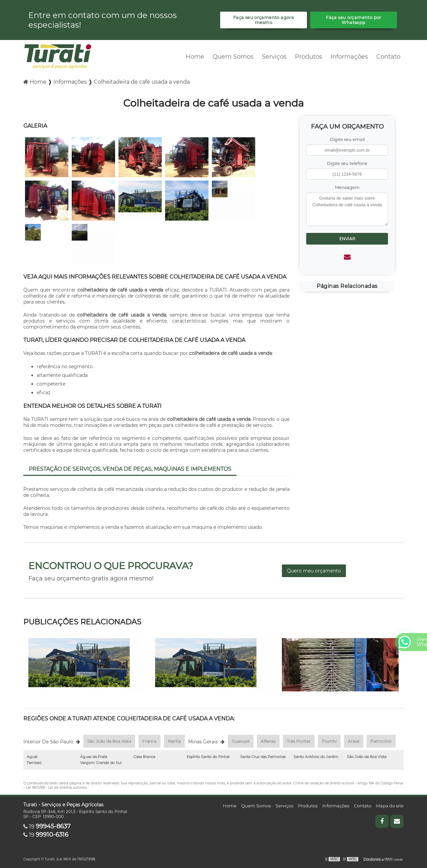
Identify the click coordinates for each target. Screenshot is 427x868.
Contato (388, 57)
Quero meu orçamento (314, 571)
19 (47, 827)
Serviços (274, 57)
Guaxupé (241, 741)
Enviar (347, 239)
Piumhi (329, 741)
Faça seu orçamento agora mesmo (264, 20)
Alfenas (268, 741)
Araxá (354, 741)
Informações (349, 57)
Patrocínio (381, 741)
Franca (149, 741)
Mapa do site (390, 806)
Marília (174, 741)
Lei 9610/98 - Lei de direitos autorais (56, 788)
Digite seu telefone (347, 163)
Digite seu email (347, 139)
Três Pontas (299, 741)
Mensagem (347, 187)
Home (195, 57)
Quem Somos (233, 57)
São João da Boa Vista (109, 741)
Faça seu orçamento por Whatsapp (353, 20)
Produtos (309, 57)
